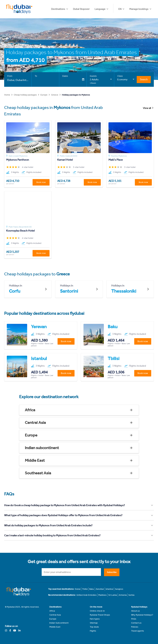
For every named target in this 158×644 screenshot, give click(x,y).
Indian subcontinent (42, 448)
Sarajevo (119, 589)
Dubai (78, 589)
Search (144, 79)
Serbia (131, 595)
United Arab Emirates (86, 595)
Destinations (77, 9)
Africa (30, 410)
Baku (92, 589)
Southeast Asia (38, 473)
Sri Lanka (113, 595)
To (36, 76)
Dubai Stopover (100, 9)
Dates (65, 76)
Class (120, 76)
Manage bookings (139, 9)
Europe (44, 95)
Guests (93, 76)
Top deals (94, 627)
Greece (55, 95)
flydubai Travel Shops (100, 615)
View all (148, 108)
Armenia (123, 595)
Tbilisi (85, 589)
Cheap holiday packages (25, 95)
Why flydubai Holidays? (142, 615)
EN (120, 9)
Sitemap (94, 623)
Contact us (136, 623)
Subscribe (112, 572)
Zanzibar (100, 589)
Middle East (35, 460)
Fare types (95, 619)
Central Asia (35, 423)
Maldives (102, 595)
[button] (79, 410)
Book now (41, 182)
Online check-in (97, 611)
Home (7, 95)
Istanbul (109, 589)
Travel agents (138, 631)
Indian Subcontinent (59, 623)
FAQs (134, 619)
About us (135, 611)
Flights (93, 631)
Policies (135, 627)
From (10, 76)
